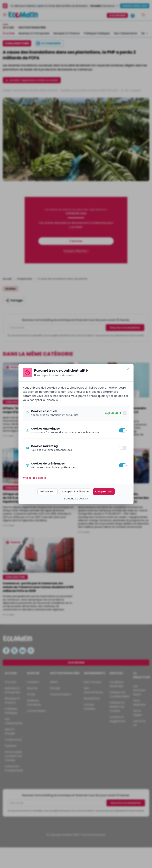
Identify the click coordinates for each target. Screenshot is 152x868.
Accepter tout (104, 492)
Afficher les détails (34, 478)
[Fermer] (128, 369)
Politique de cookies (76, 499)
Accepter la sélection (75, 492)
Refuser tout (47, 492)
